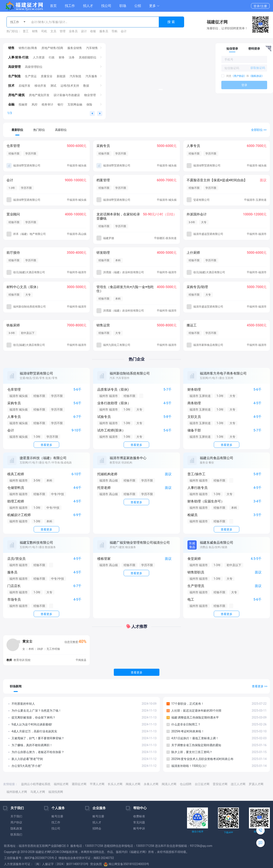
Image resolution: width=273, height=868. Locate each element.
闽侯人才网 (133, 784)
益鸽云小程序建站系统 (36, 784)
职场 (123, 6)
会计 (124, 31)
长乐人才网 (115, 784)
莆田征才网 (79, 784)
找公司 (106, 6)
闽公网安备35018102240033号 (126, 864)
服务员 (104, 31)
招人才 (88, 6)
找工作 (70, 6)
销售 (35, 31)
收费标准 (139, 816)
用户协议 (16, 822)
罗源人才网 (256, 784)
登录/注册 (260, 6)
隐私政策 (16, 828)
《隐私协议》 (256, 76)
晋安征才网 (220, 784)
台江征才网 (202, 784)
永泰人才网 (151, 784)
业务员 (73, 31)
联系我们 (16, 835)
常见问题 (139, 822)
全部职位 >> (259, 130)
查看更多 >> (260, 686)
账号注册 (57, 816)
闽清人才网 (169, 784)
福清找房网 (56, 792)
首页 (53, 6)
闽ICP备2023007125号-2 (41, 858)
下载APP (228, 833)
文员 (53, 31)
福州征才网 (61, 784)
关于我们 (16, 816)
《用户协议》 (239, 76)
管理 (63, 31)
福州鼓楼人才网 (17, 792)
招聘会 (97, 828)
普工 (26, 31)
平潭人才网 (97, 784)
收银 (93, 31)
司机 (44, 31)
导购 (114, 31)
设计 (84, 31)
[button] (154, 6)
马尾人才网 (38, 792)
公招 (138, 6)
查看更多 (137, 672)
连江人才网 (238, 784)
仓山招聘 (186, 784)
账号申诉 (139, 828)
